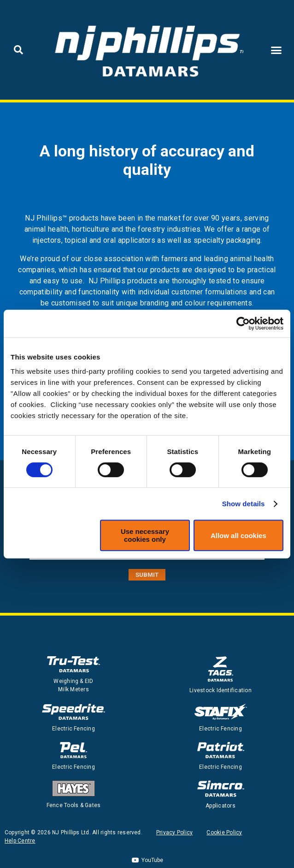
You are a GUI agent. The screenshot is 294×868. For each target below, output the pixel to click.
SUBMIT (147, 575)
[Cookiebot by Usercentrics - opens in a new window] (243, 323)
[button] (18, 50)
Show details (244, 504)
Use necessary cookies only (145, 535)
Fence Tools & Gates (74, 805)
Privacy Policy (174, 832)
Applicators (220, 806)
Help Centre (20, 841)
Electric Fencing (73, 729)
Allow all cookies (238, 536)
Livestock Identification (220, 690)
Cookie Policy (224, 832)
